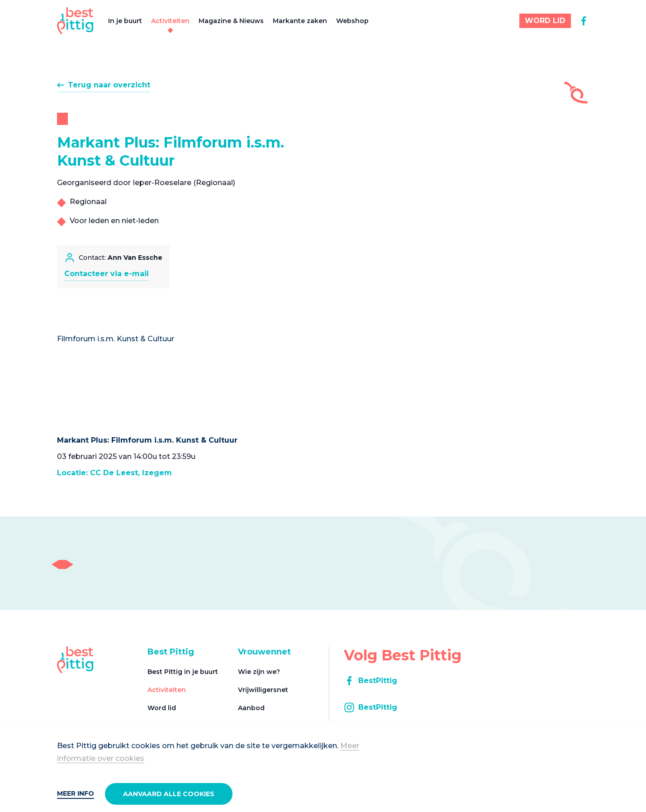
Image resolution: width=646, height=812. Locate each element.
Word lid (162, 708)
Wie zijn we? (259, 672)
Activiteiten (170, 21)
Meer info (76, 793)
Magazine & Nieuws (231, 21)
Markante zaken (300, 21)
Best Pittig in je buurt (183, 672)
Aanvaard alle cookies (169, 794)
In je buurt (125, 21)
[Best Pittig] (75, 21)
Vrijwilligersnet (263, 690)
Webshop (352, 21)
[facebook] (584, 21)
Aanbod (251, 708)
